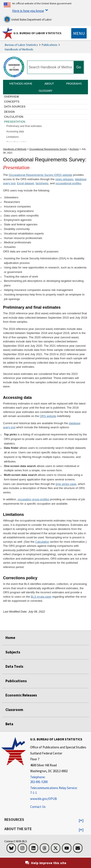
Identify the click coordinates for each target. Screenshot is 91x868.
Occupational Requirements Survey (48, 149)
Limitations (12, 137)
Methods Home (21, 83)
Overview (12, 97)
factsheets (42, 183)
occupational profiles (68, 183)
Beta (9, 724)
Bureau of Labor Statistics (21, 45)
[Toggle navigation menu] (79, 33)
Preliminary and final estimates (24, 126)
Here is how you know (28, 11)
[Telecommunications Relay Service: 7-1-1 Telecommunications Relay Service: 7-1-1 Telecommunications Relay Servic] (58, 790)
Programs (74, 83)
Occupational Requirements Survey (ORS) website (41, 175)
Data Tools (14, 666)
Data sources (15, 107)
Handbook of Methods (19, 49)
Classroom (14, 710)
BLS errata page (41, 597)
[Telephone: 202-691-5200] (58, 780)
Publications (50, 45)
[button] (81, 821)
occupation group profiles (33, 499)
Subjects (13, 652)
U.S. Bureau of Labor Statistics (37, 33)
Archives (74, 149)
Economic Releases (21, 695)
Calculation (14, 117)
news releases (64, 179)
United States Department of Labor (28, 19)
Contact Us (38, 807)
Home (10, 638)
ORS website (48, 416)
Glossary (45, 91)
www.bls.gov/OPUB (44, 799)
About (49, 83)
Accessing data (15, 132)
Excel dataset (25, 183)
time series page (66, 484)
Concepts (12, 102)
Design (9, 112)
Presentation (15, 122)
